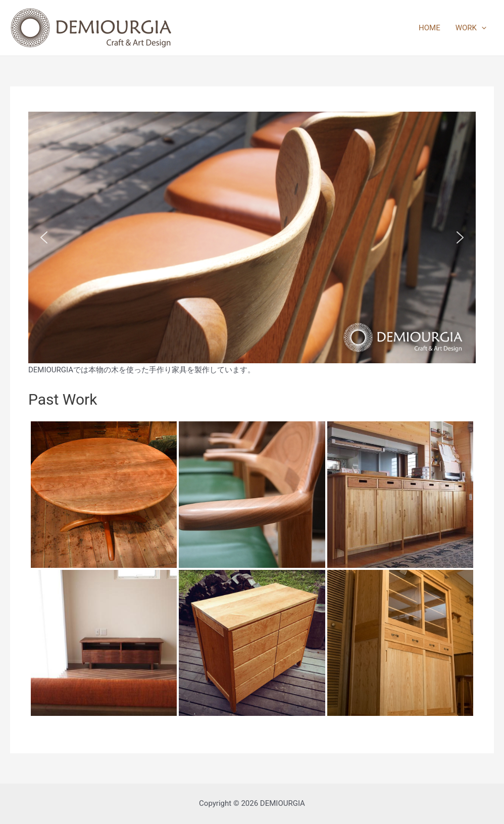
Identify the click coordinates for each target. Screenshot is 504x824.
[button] (44, 237)
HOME (430, 28)
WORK (471, 28)
